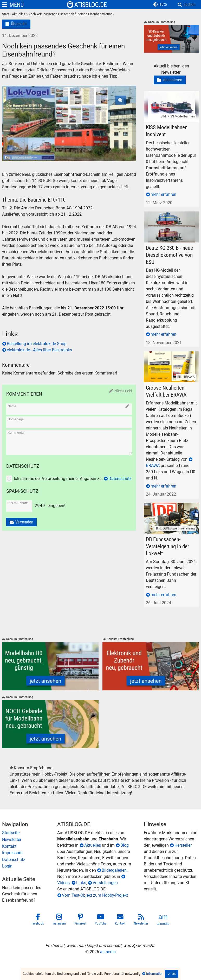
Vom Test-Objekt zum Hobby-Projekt (95, 895)
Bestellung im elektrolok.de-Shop (37, 344)
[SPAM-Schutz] (18, 508)
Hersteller (183, 845)
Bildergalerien (114, 870)
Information (155, 974)
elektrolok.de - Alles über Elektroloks (39, 350)
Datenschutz (120, 479)
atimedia (108, 952)
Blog (125, 845)
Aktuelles (93, 845)
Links (81, 883)
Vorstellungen (105, 883)
